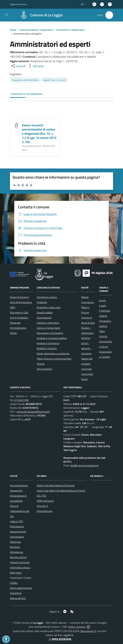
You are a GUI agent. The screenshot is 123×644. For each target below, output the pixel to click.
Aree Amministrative (21, 302)
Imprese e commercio (48, 343)
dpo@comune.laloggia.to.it (85, 465)
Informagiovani (45, 511)
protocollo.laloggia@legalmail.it (33, 412)
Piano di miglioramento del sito (20, 511)
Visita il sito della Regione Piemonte (56, 485)
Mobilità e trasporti (47, 348)
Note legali (16, 573)
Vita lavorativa (44, 369)
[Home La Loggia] (40, 15)
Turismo (41, 364)
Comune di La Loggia (46, 15)
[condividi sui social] (18, 66)
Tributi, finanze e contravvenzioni (54, 359)
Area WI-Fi (42, 506)
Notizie (85, 297)
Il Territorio (105, 311)
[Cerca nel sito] (109, 15)
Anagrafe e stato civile (49, 307)
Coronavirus (87, 302)
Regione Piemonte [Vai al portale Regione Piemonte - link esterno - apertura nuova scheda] (18, 4)
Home (13, 30)
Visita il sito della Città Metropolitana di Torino (61, 491)
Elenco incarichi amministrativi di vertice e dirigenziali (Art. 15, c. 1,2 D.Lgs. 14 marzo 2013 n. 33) (39, 133)
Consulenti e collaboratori (70, 30)
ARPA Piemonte (45, 501)
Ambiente (42, 302)
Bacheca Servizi (18, 557)
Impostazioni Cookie (20, 578)
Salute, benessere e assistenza (53, 353)
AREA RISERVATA (60, 639)
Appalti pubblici (45, 312)
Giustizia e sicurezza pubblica (52, 338)
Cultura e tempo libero (48, 328)
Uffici (13, 307)
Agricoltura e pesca (47, 297)
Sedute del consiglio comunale (87, 364)
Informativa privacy (20, 567)
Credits (14, 583)
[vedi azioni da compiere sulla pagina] (36, 66)
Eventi (103, 300)
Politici (13, 333)
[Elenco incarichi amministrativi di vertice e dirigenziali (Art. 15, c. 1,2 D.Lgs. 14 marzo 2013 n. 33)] (16, 125)
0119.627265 (21, 400)
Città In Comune (77, 627)
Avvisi (84, 379)
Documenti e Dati (19, 312)
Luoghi (103, 306)
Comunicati (87, 374)
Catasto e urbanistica (48, 323)
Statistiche (16, 593)
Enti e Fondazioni (19, 318)
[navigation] (6, 15)
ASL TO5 (41, 496)
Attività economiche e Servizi (106, 341)
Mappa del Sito (18, 598)
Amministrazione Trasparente (36, 30)
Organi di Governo (19, 297)
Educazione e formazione (50, 333)
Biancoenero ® (88, 631)
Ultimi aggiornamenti (21, 588)
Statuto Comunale (20, 562)
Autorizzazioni (44, 318)
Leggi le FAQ (17, 521)
